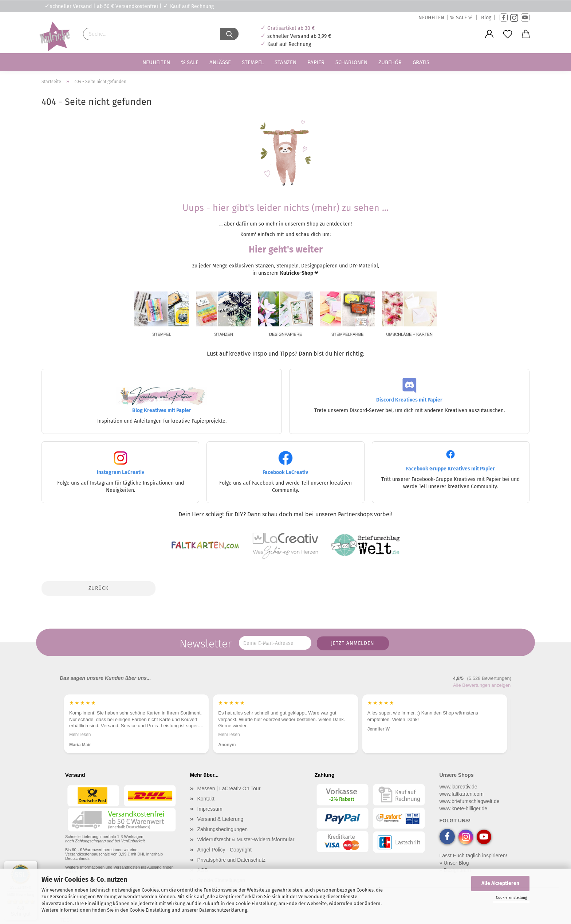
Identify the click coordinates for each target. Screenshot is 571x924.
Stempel (253, 62)
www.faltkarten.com (462, 794)
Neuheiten (156, 62)
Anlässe (220, 62)
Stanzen (285, 62)
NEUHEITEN (431, 18)
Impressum (210, 809)
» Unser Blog (454, 863)
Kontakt (206, 799)
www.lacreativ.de (458, 787)
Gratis (421, 62)
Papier (316, 62)
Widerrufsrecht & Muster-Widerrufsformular (246, 839)
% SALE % (461, 18)
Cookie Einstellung (511, 898)
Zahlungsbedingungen (223, 829)
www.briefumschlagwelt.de (470, 801)
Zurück (99, 588)
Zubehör (390, 62)
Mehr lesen (80, 735)
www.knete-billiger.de (464, 808)
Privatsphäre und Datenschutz (232, 860)
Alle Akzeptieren (500, 883)
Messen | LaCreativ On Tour (229, 788)
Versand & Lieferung (220, 819)
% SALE (190, 62)
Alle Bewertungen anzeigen (482, 685)
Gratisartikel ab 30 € (291, 28)
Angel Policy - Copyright (225, 850)
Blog (486, 18)
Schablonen (351, 62)
